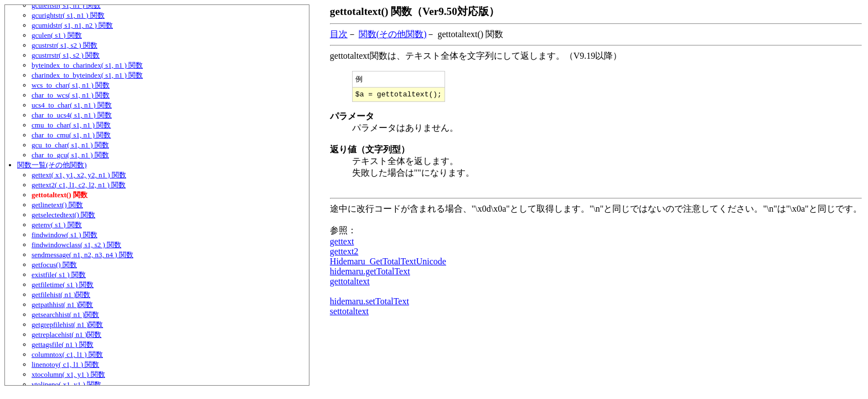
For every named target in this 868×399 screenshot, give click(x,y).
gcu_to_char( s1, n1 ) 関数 (70, 145)
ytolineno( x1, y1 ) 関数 (66, 384)
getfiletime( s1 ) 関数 (63, 285)
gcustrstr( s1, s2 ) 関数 (64, 45)
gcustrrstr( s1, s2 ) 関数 (66, 55)
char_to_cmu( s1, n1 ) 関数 (71, 135)
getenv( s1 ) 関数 (57, 225)
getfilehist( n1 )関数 (61, 295)
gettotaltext (350, 283)
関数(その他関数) (393, 34)
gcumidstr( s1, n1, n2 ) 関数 (72, 25)
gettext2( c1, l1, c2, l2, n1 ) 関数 (79, 185)
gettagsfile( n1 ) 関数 (63, 344)
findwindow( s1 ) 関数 (64, 235)
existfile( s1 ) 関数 (59, 275)
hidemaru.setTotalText (370, 303)
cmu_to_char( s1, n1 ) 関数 (71, 125)
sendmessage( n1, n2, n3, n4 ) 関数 (82, 255)
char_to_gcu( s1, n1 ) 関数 (70, 155)
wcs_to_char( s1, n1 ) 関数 (71, 85)
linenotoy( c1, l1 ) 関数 (65, 364)
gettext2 (344, 254)
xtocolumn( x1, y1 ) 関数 (68, 374)
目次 (339, 34)
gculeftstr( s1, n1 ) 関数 (66, 5)
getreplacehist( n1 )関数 (66, 334)
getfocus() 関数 (54, 265)
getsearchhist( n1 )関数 (65, 314)
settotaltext (349, 313)
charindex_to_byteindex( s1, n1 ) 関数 (87, 75)
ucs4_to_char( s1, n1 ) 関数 (72, 105)
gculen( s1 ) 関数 (57, 35)
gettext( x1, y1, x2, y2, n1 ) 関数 (79, 175)
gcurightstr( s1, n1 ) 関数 (68, 15)
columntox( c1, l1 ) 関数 (67, 354)
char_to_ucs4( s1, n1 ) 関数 (72, 115)
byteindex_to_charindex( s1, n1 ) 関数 (87, 65)
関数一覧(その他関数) (52, 165)
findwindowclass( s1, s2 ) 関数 (76, 245)
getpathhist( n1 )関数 (62, 305)
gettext (342, 244)
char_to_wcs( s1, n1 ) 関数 (71, 95)
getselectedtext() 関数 (63, 215)
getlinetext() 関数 (57, 205)
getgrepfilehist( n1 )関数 (67, 324)
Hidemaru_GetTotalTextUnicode (388, 264)
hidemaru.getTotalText (370, 273)
